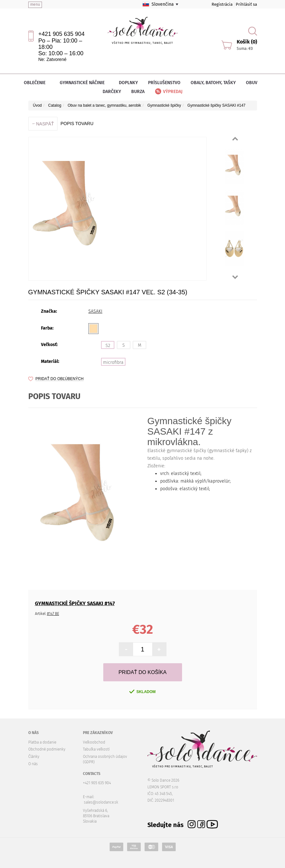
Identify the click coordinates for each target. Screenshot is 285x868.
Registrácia (222, 4)
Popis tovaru (77, 124)
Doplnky (128, 83)
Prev (235, 139)
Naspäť (43, 124)
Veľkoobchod (94, 742)
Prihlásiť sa (246, 4)
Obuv (254, 83)
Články (34, 757)
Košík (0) (247, 42)
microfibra (113, 362)
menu (35, 4)
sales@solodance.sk (101, 802)
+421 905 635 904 (62, 34)
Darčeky (112, 92)
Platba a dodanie (42, 742)
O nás (33, 764)
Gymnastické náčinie (84, 83)
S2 (108, 346)
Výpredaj (168, 92)
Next (235, 277)
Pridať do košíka (142, 672)
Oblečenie (37, 83)
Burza (138, 92)
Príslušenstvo (164, 83)
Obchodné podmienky (47, 749)
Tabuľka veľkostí (96, 749)
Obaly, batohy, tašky (213, 83)
